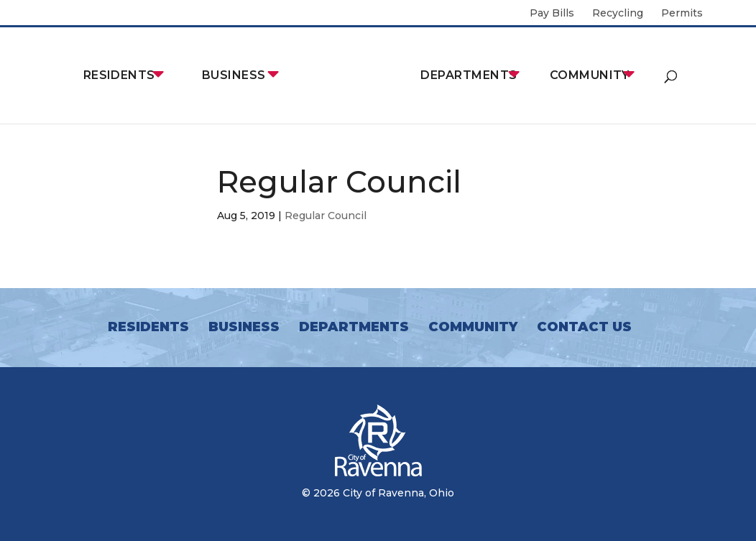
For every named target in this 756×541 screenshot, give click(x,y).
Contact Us (584, 327)
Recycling (618, 14)
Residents (119, 75)
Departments (469, 75)
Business (234, 75)
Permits (682, 14)
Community (590, 75)
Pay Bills (552, 14)
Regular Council (326, 216)
